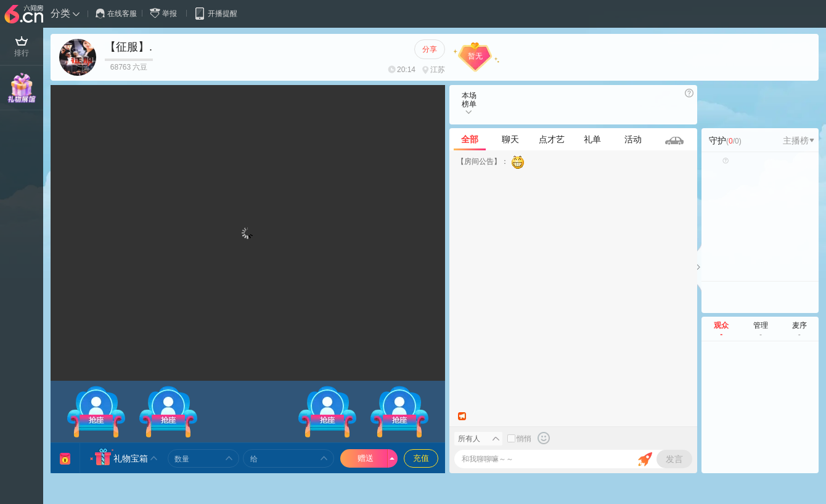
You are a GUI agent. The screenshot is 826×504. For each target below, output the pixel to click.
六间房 (25, 15)
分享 (430, 49)
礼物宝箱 (131, 458)
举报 (166, 13)
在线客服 (116, 14)
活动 (633, 139)
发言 (674, 459)
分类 (60, 13)
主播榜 (799, 140)
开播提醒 (215, 13)
